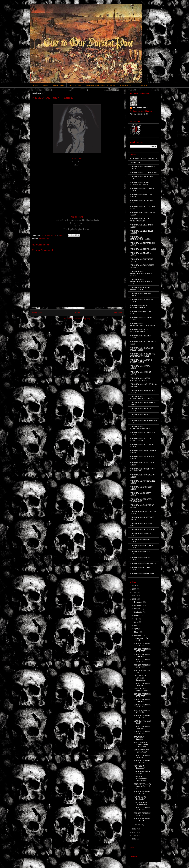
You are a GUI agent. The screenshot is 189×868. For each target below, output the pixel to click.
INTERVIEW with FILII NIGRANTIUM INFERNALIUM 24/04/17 (141, 281)
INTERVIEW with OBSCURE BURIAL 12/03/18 (141, 440)
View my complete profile (139, 114)
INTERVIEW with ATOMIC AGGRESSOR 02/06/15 (140, 184)
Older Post (117, 313)
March (137, 632)
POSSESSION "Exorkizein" (139, 767)
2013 (134, 839)
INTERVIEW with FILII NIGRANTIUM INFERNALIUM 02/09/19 (141, 273)
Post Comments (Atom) (82, 319)
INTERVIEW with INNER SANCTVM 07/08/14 (139, 331)
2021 (134, 586)
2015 (134, 832)
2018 (134, 596)
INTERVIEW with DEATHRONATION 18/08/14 (140, 238)
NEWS (46, 85)
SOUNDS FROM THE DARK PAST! (143, 158)
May (136, 625)
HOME (35, 85)
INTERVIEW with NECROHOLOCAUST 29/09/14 (142, 397)
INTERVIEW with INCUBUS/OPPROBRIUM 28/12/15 (143, 325)
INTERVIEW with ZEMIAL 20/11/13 (143, 574)
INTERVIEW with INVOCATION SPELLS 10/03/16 (142, 349)
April (136, 629)
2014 (134, 836)
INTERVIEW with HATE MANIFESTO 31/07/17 (139, 307)
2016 (134, 829)
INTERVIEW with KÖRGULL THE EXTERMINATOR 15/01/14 (142, 355)
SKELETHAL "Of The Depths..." (142, 639)
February (138, 635)
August (137, 615)
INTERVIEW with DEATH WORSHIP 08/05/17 (139, 220)
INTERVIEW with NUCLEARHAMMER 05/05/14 (141, 427)
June (136, 622)
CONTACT (143, 85)
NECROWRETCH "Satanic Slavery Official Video (141, 744)
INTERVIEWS (59, 85)
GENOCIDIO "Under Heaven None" (142, 751)
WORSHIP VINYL (127, 85)
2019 (134, 593)
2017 (134, 599)
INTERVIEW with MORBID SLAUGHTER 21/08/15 (140, 379)
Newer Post (37, 313)
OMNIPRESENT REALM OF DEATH (101, 85)
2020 (134, 589)
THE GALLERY (75, 85)
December (138, 602)
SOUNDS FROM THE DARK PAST (142, 717)
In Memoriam (44, 238)
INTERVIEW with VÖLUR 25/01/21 (143, 564)
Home (77, 313)
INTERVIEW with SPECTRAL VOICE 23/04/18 (141, 500)
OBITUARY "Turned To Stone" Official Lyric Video (142, 786)
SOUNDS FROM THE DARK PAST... (142, 645)
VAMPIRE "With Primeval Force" (141, 690)
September (139, 612)
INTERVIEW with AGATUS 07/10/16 (143, 173)
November (138, 605)
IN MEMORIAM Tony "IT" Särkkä (142, 711)
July (136, 619)
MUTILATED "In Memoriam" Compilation (140, 678)
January (138, 825)
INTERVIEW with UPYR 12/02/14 (142, 529)
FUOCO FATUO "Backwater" (140, 798)
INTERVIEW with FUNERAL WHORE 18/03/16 (140, 288)
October (138, 609)
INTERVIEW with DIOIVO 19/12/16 (143, 249)
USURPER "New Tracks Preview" (141, 803)
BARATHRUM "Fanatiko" (139, 738)
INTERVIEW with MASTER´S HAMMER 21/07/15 (141, 361)
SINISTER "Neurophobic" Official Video (140, 779)
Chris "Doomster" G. (140, 108)
